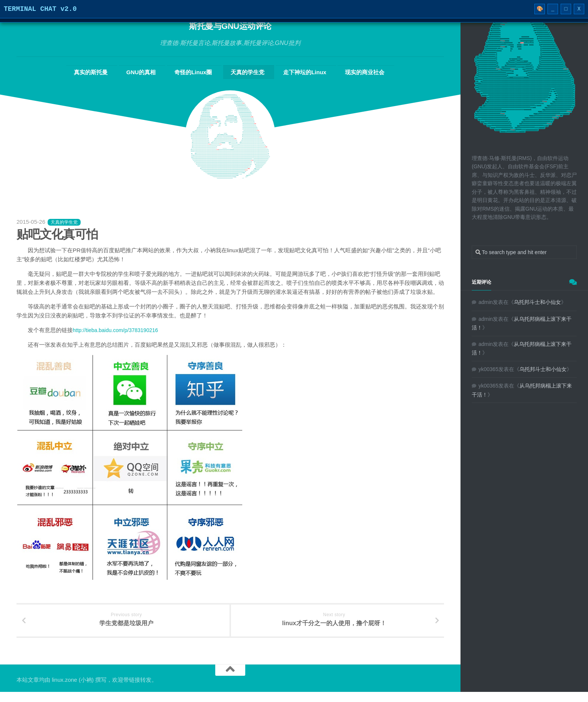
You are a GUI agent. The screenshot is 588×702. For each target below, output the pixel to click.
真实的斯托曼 (113, 72)
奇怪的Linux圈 (199, 72)
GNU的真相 (155, 72)
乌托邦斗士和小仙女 (537, 302)
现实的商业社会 (345, 72)
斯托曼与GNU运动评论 (230, 26)
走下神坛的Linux (294, 72)
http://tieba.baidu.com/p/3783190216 (118, 330)
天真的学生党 (245, 72)
